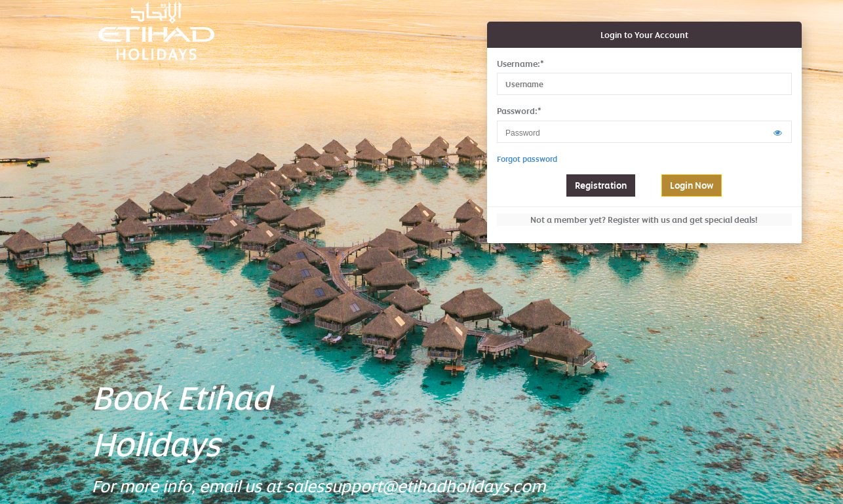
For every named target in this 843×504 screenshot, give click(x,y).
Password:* (519, 111)
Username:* (520, 64)
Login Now (692, 185)
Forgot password (527, 159)
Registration (601, 185)
